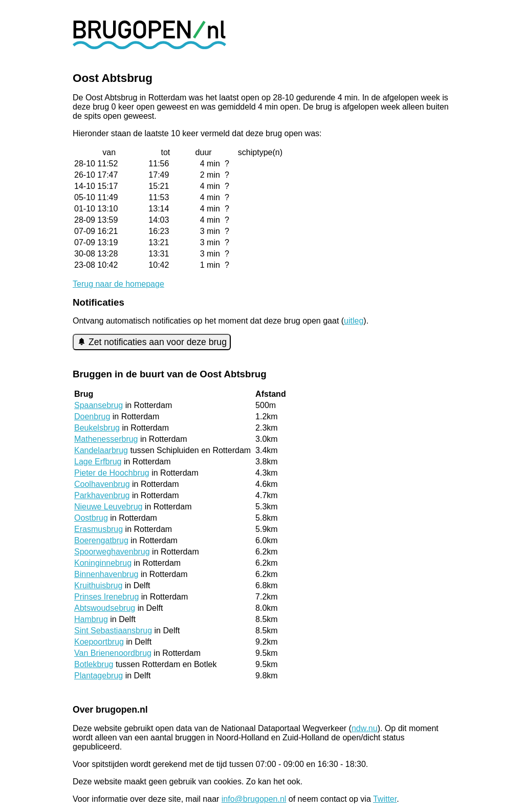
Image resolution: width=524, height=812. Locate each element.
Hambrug (91, 619)
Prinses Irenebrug (106, 597)
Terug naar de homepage (118, 284)
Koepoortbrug (99, 642)
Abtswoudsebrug (105, 608)
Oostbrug (91, 518)
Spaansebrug (99, 405)
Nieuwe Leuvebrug (108, 507)
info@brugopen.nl (254, 799)
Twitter (385, 799)
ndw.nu (365, 728)
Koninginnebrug (103, 563)
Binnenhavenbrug (106, 574)
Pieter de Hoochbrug (112, 473)
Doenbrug (92, 416)
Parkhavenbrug (102, 495)
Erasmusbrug (99, 529)
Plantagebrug (99, 676)
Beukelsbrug (97, 428)
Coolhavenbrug (102, 484)
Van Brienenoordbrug (113, 653)
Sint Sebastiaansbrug (113, 631)
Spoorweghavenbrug (112, 552)
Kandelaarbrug (101, 450)
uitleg (354, 321)
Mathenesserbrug (106, 439)
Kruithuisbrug (98, 585)
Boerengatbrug (101, 540)
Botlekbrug (94, 664)
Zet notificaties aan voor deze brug (152, 342)
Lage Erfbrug (98, 462)
